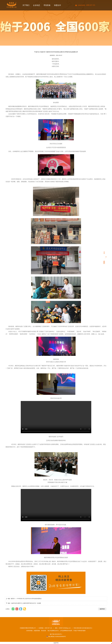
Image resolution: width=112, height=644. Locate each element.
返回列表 (102, 609)
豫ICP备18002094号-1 (56, 634)
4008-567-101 (91, 5)
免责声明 (56, 643)
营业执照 (44, 631)
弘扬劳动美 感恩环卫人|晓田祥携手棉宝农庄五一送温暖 (26, 603)
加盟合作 (57, 6)
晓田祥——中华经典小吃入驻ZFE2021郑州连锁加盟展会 (26, 599)
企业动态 (36, 6)
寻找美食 (47, 6)
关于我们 (26, 6)
